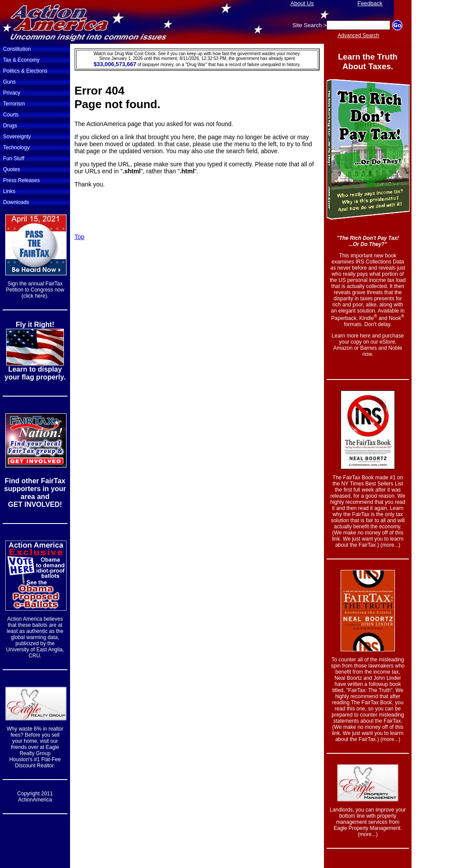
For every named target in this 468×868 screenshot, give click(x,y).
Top (79, 237)
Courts (35, 114)
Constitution (35, 48)
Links (35, 190)
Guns (35, 81)
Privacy (35, 92)
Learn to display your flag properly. (35, 373)
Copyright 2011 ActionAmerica (35, 797)
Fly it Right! (35, 325)
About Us (302, 3)
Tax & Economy (35, 59)
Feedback (370, 3)
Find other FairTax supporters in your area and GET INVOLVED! (35, 493)
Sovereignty (35, 136)
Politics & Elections (35, 70)
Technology (35, 147)
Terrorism (35, 103)
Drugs (35, 125)
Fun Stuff (35, 158)
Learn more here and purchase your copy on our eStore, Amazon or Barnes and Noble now (368, 345)
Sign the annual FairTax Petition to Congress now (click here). (35, 290)
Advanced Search (358, 35)
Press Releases (35, 179)
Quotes (35, 169)
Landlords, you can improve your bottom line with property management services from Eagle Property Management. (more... (368, 822)
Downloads (16, 202)
